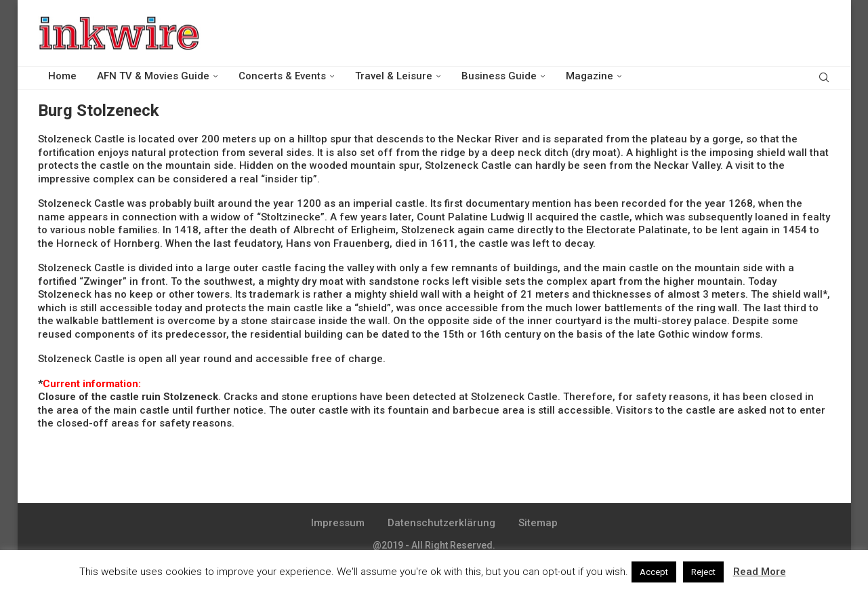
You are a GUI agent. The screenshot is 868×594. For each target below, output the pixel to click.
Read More (760, 572)
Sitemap (538, 523)
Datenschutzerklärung (441, 523)
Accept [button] (654, 572)
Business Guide (499, 76)
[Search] (824, 77)
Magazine (590, 76)
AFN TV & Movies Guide (153, 76)
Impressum (338, 523)
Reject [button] (703, 572)
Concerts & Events (282, 76)
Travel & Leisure (394, 76)
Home (62, 76)
